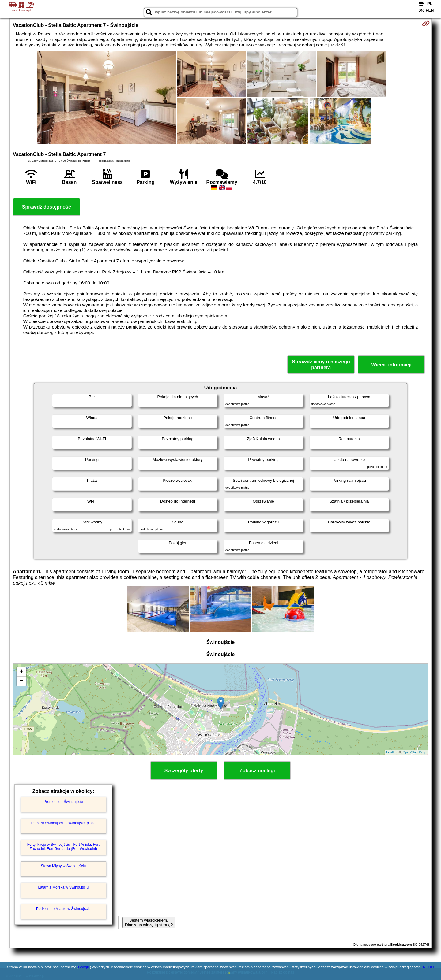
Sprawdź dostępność (47, 207)
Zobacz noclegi (257, 771)
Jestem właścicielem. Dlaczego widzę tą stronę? (149, 922)
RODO (428, 967)
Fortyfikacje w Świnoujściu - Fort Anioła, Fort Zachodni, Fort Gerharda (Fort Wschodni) (63, 847)
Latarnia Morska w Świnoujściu (63, 887)
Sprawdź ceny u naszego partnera (321, 365)
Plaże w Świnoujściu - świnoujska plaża (63, 823)
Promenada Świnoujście (63, 802)
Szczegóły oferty (184, 771)
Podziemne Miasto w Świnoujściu (63, 909)
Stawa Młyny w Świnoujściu (63, 866)
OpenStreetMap (415, 752)
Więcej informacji (391, 365)
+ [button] (22, 672)
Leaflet (391, 752)
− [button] (22, 681)
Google (84, 967)
